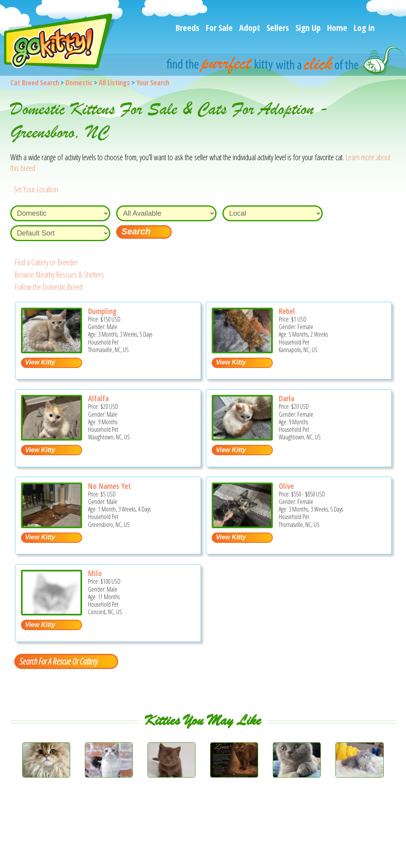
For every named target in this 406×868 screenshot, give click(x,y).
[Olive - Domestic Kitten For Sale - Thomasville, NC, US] (242, 525)
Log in (364, 27)
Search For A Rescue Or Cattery (58, 661)
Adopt (250, 27)
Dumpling (102, 311)
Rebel (287, 311)
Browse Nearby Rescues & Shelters (59, 275)
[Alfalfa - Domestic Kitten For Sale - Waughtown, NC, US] (52, 438)
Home (337, 27)
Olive (286, 486)
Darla (286, 399)
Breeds (188, 27)
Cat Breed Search (35, 82)
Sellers (278, 27)
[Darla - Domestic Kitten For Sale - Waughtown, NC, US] (242, 438)
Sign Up (308, 27)
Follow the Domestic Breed (48, 287)
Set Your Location (36, 189)
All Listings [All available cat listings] (114, 82)
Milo (95, 573)
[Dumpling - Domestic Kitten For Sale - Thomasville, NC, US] (52, 350)
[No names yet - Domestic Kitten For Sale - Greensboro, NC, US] (52, 525)
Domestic (79, 82)
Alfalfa (98, 399)
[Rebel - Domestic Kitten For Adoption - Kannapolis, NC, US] (242, 350)
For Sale (219, 27)
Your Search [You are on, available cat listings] (153, 82)
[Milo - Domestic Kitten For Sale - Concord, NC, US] (52, 612)
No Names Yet (109, 486)
